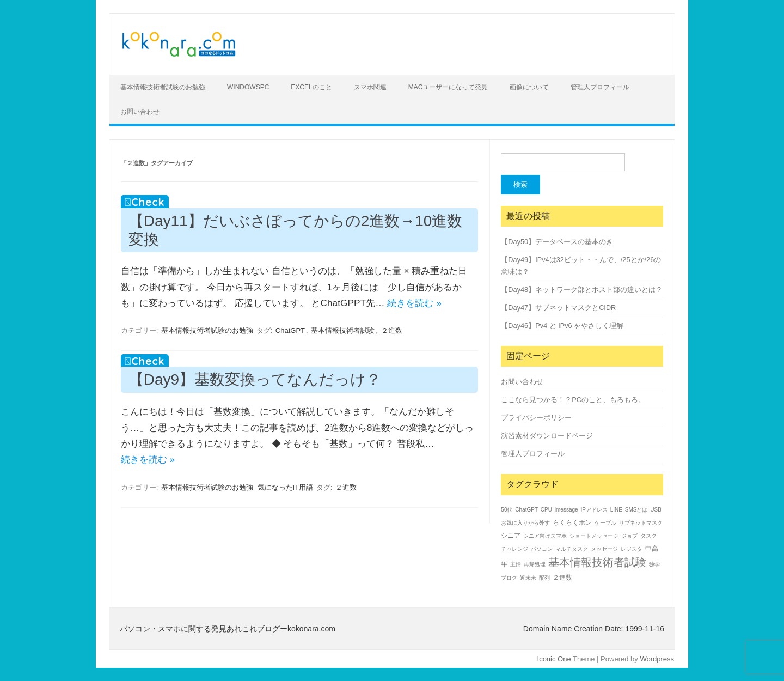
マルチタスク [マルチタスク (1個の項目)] (572, 549)
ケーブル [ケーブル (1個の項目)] (605, 523)
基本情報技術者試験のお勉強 (163, 87)
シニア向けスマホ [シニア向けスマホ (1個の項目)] (545, 536)
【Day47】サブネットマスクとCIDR (558, 308)
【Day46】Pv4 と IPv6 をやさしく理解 (562, 326)
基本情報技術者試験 (343, 330)
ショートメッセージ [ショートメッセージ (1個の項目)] (594, 536)
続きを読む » (414, 303)
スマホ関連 (370, 87)
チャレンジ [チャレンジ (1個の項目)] (514, 549)
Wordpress (657, 659)
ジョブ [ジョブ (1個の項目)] (629, 536)
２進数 (392, 330)
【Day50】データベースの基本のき (557, 242)
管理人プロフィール (600, 87)
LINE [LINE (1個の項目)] (616, 510)
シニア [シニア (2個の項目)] (511, 536)
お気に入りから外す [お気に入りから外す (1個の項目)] (525, 523)
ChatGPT (290, 330)
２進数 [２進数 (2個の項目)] (562, 577)
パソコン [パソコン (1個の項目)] (542, 549)
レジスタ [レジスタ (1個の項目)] (632, 549)
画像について (529, 87)
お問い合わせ (140, 112)
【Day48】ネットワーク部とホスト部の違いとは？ (582, 290)
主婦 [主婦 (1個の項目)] (516, 564)
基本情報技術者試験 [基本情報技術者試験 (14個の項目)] (597, 562)
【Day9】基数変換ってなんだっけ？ (255, 379)
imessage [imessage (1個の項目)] (566, 510)
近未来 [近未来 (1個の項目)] (528, 578)
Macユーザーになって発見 (448, 87)
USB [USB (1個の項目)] (656, 510)
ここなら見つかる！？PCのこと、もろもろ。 (573, 400)
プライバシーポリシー (536, 418)
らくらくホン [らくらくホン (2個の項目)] (572, 522)
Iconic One (554, 659)
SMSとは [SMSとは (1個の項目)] (636, 510)
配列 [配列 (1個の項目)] (544, 578)
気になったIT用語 (286, 487)
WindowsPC (248, 87)
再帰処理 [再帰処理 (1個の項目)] (535, 564)
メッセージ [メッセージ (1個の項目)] (604, 549)
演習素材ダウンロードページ (547, 436)
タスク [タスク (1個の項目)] (648, 536)
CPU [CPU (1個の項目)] (546, 510)
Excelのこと (311, 87)
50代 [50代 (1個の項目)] (507, 510)
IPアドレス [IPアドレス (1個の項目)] (594, 510)
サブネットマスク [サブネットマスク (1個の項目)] (641, 523)
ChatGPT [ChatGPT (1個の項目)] (526, 510)
